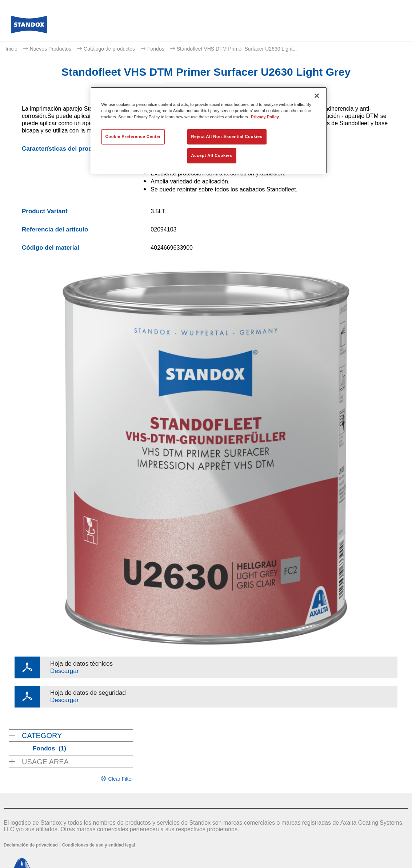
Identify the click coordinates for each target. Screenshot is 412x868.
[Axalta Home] (29, 27)
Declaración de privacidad (31, 845)
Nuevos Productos (51, 49)
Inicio (11, 49)
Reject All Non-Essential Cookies (227, 136)
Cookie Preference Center (133, 136)
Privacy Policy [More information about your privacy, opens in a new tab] (265, 117)
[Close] (317, 96)
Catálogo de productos (109, 49)
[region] (209, 130)
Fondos (156, 49)
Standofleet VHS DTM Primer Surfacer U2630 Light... (237, 49)
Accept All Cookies (212, 155)
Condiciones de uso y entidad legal (98, 845)
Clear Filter (120, 779)
